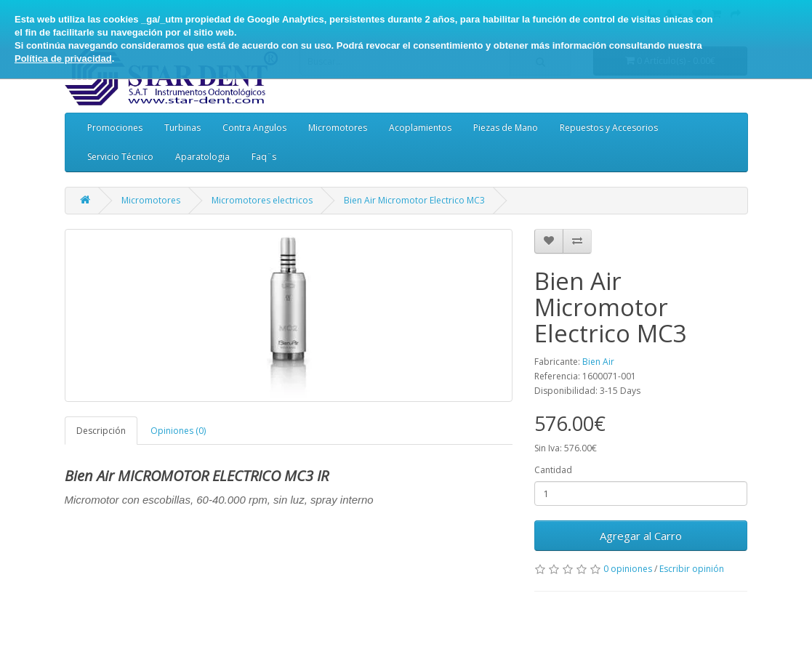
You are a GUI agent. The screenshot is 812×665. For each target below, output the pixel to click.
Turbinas (182, 128)
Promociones (115, 128)
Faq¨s (264, 157)
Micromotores (338, 128)
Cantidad (553, 470)
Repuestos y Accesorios (609, 128)
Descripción (101, 431)
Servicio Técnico (120, 157)
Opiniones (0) (178, 431)
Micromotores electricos (262, 200)
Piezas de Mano (506, 128)
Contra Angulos (254, 128)
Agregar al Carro (641, 536)
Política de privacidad (63, 59)
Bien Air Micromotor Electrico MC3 (414, 200)
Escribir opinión (692, 569)
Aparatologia (202, 157)
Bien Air (598, 362)
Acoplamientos (420, 128)
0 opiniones (628, 569)
